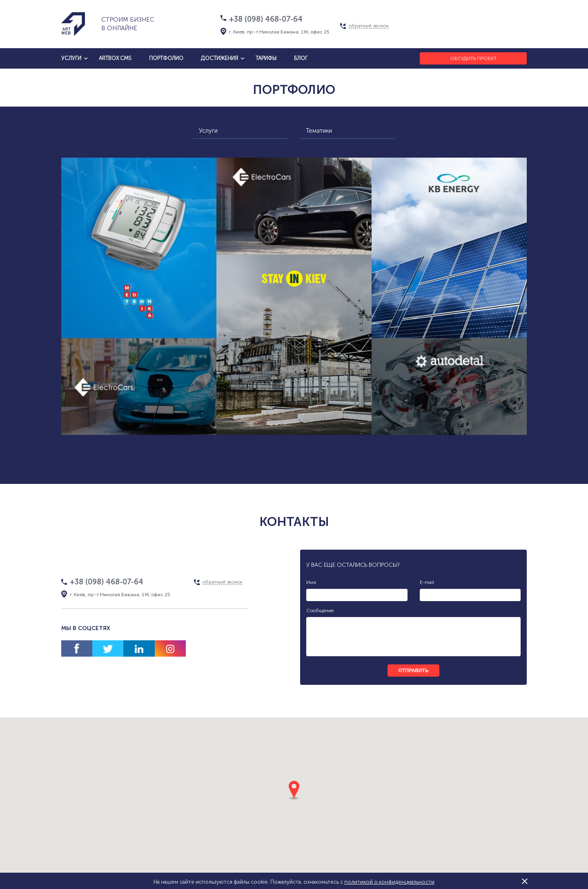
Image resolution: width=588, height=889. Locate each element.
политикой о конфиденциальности (389, 882)
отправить (413, 671)
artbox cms (115, 58)
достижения (219, 58)
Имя (311, 582)
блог (301, 58)
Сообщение (320, 610)
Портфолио (166, 58)
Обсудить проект (473, 58)
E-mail (427, 582)
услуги (71, 58)
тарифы (266, 58)
